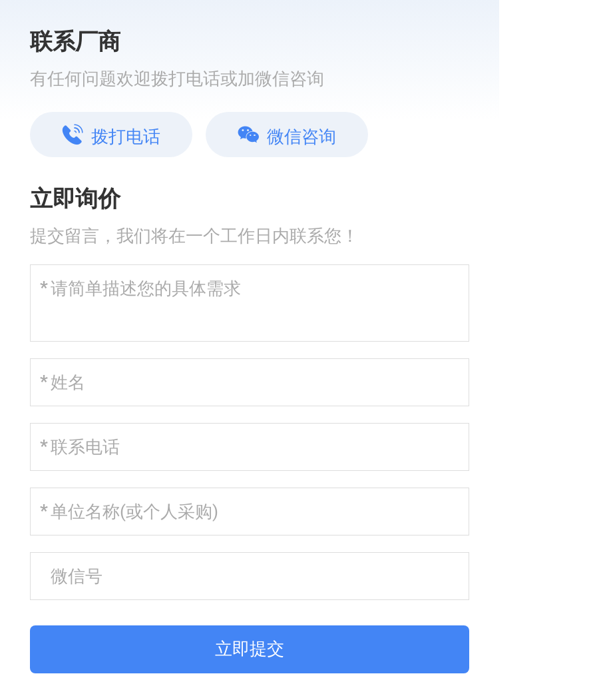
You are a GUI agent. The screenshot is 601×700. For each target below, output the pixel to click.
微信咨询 (287, 135)
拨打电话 (111, 135)
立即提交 (250, 649)
